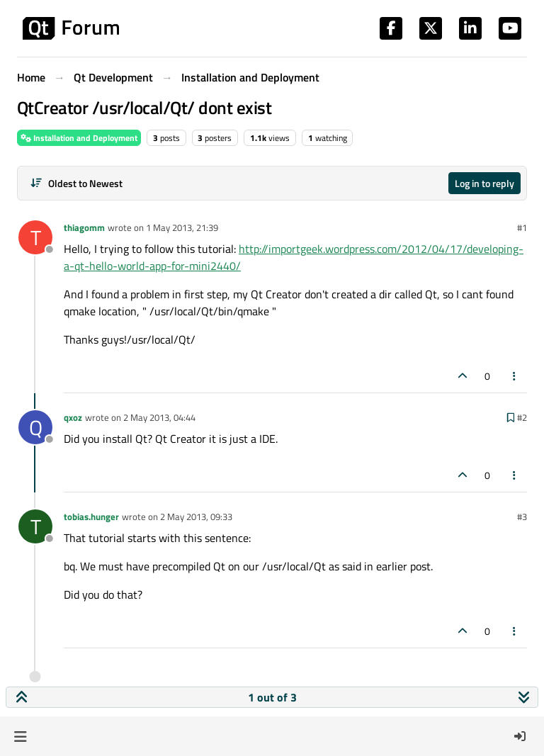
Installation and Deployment (79, 138)
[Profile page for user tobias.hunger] (35, 526)
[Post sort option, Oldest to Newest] (76, 183)
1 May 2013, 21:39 (182, 227)
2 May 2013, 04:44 (159, 417)
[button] (20, 736)
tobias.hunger (91, 517)
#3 (522, 517)
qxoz (73, 417)
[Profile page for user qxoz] (35, 427)
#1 (522, 227)
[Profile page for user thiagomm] (35, 237)
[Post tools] (515, 376)
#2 (522, 417)
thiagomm (84, 227)
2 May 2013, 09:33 (196, 517)
